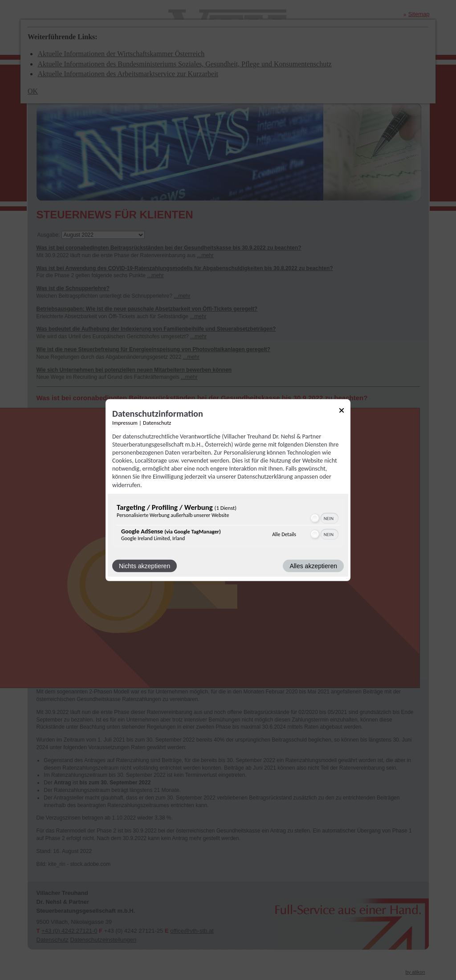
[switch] (324, 518)
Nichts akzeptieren (145, 566)
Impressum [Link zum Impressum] (125, 422)
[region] (228, 524)
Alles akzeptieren (313, 566)
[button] (315, 518)
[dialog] (228, 490)
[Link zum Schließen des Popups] (342, 412)
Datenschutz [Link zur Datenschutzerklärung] (157, 422)
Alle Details (284, 534)
